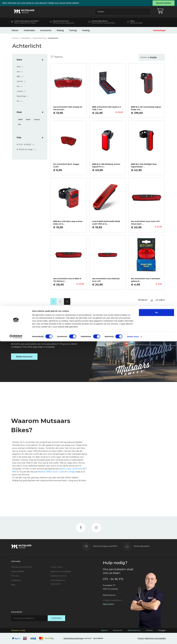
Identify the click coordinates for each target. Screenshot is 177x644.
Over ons (15, 576)
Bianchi (42, 472)
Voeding (86, 30)
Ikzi (20, 86)
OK (157, 615)
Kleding (60, 30)
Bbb (21, 76)
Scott (55, 472)
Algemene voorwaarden (61, 571)
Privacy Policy (56, 567)
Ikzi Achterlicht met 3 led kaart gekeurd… (146, 280)
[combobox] (123, 12)
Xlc (20, 101)
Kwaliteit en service (59, 576)
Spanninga (23, 96)
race (69, 469)
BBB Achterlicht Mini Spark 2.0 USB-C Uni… (107, 108)
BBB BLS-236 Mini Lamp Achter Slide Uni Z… (68, 223)
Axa (20, 72)
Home (15, 38)
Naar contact (108, 604)
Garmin (22, 81)
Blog (13, 585)
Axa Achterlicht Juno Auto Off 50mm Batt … (145, 223)
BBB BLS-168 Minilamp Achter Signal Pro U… (106, 165)
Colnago (71, 472)
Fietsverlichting (40, 38)
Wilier (49, 472)
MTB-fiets (77, 469)
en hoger (27, 149)
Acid (21, 67)
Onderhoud (16, 580)
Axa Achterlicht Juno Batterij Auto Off (106, 280)
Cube (61, 472)
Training (73, 30)
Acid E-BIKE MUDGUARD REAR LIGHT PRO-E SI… (106, 223)
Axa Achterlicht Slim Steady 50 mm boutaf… (68, 108)
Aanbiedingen (159, 30)
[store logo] (24, 11)
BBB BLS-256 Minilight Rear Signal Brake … (144, 165)
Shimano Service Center (21, 567)
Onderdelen (29, 30)
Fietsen (15, 30)
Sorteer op (145, 57)
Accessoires (46, 30)
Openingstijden (18, 571)
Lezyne (22, 91)
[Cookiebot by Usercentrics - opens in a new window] (16, 639)
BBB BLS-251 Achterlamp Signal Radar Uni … (146, 108)
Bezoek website (164, 3)
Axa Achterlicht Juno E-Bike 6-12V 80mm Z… (67, 280)
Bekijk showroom (24, 357)
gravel (62, 469)
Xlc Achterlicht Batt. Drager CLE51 (66, 165)
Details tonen (133, 639)
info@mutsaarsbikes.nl (113, 600)
